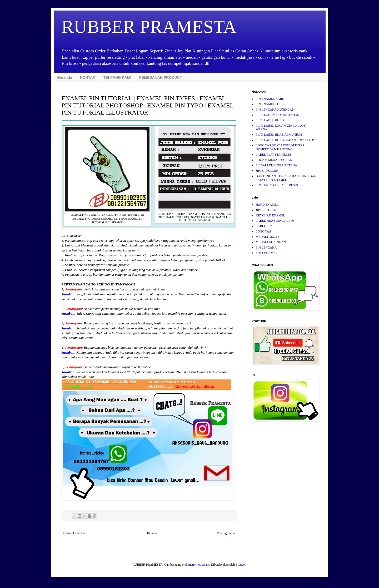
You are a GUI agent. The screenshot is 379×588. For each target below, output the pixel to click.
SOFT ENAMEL (267, 253)
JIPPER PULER (266, 210)
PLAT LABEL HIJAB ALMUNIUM (279, 135)
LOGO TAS (263, 231)
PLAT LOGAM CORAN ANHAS (277, 115)
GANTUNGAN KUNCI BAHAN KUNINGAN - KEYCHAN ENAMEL (286, 178)
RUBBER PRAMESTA (149, 27)
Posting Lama (226, 533)
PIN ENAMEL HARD (270, 99)
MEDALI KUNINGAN (271, 242)
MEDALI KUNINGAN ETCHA (276, 165)
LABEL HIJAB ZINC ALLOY (275, 221)
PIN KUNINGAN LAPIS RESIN (277, 185)
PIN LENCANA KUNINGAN (275, 110)
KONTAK (88, 77)
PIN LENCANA (266, 248)
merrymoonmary (199, 565)
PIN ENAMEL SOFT (270, 104)
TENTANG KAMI (117, 77)
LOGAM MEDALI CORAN (274, 160)
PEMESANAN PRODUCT (161, 77)
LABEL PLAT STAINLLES (274, 155)
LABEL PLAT (265, 226)
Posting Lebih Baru (75, 533)
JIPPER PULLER (267, 171)
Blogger (241, 565)
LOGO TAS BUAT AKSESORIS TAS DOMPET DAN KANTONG (280, 147)
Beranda (65, 77)
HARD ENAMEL (267, 205)
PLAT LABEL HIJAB (270, 120)
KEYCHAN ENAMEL (271, 215)
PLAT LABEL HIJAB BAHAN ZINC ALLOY (286, 140)
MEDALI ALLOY (268, 237)
